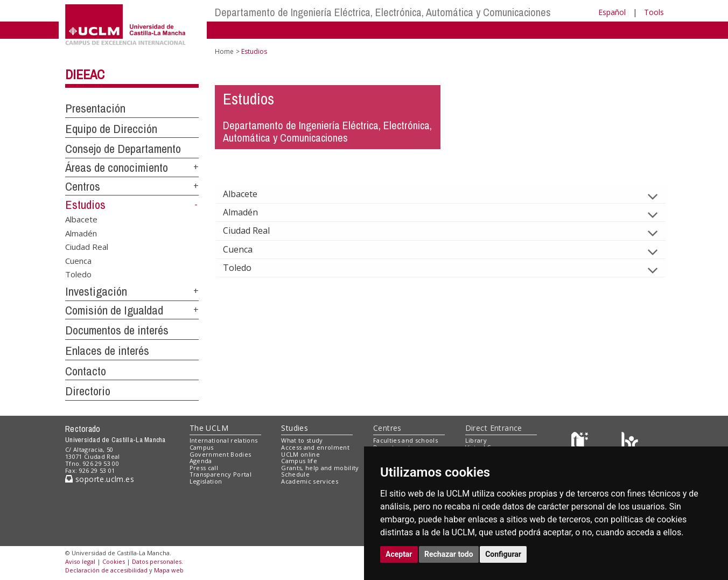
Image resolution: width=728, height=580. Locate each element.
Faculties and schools (405, 440)
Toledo (78, 274)
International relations (224, 440)
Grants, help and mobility (320, 468)
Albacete (81, 219)
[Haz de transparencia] (581, 443)
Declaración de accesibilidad (106, 570)
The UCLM (209, 428)
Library (476, 440)
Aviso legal (80, 561)
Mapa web (169, 570)
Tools (654, 12)
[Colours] (630, 443)
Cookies (114, 561)
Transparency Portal (220, 474)
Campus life (299, 461)
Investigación (96, 291)
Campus (202, 447)
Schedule (295, 474)
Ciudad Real (87, 247)
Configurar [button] (503, 554)
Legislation (206, 481)
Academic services (310, 481)
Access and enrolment (315, 447)
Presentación (95, 108)
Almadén (81, 233)
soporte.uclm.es (100, 479)
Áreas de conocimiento (117, 167)
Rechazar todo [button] (449, 554)
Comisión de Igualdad (114, 310)
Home (224, 51)
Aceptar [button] (399, 554)
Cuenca (78, 260)
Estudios (85, 205)
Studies (295, 428)
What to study (302, 440)
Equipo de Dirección (111, 129)
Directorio (88, 391)
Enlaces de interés (107, 351)
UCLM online (300, 454)
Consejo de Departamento (123, 149)
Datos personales (157, 561)
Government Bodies (220, 454)
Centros (83, 186)
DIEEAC (85, 74)
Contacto (86, 371)
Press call (204, 468)
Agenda (201, 461)
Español (612, 12)
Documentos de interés (117, 330)
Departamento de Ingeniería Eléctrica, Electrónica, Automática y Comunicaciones (383, 12)
